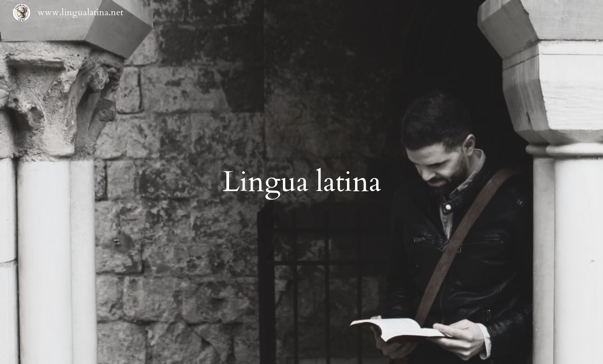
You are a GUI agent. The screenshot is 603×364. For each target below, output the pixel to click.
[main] (301, 182)
